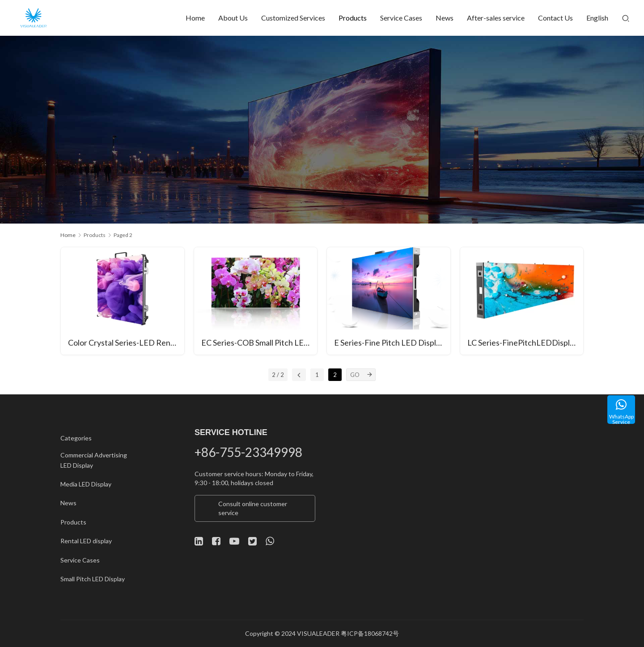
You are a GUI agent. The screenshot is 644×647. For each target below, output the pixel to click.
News (445, 18)
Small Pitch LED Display (93, 579)
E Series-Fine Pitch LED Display (389, 343)
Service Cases (401, 18)
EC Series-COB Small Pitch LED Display (259, 343)
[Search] (626, 18)
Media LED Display (86, 484)
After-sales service (496, 18)
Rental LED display (86, 541)
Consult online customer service (253, 508)
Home (195, 18)
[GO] (369, 375)
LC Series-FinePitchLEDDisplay (523, 343)
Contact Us (555, 18)
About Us (233, 18)
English (597, 18)
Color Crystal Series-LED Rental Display (126, 343)
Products (353, 18)
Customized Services (293, 18)
